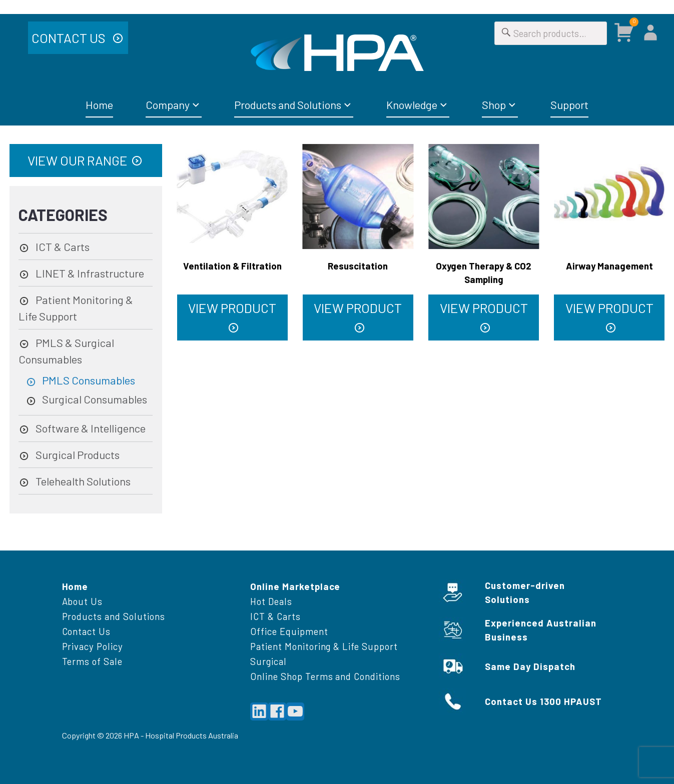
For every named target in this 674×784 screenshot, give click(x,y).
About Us (83, 601)
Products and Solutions (288, 104)
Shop (494, 104)
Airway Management (609, 266)
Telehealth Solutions (83, 481)
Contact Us (70, 38)
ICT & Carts (63, 246)
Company (168, 104)
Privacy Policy (93, 646)
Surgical (268, 661)
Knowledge (412, 104)
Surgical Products (78, 454)
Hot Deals (271, 601)
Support (569, 104)
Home (99, 104)
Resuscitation (358, 266)
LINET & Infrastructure (90, 273)
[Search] (506, 33)
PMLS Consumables (89, 380)
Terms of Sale (92, 661)
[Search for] (551, 33)
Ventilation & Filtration (232, 266)
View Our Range (78, 160)
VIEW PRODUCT (232, 308)
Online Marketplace (295, 586)
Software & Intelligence (91, 428)
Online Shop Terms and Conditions (325, 676)
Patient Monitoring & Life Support (324, 646)
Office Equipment (289, 631)
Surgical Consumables (95, 399)
